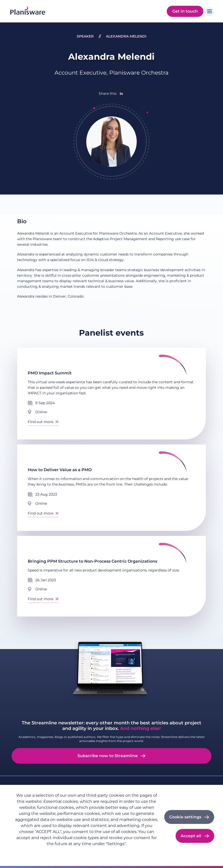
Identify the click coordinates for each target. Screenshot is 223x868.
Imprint (51, 852)
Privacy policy (26, 852)
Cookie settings (185, 817)
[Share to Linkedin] (121, 93)
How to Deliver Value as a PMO (60, 470)
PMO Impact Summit (50, 373)
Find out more (40, 422)
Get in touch (185, 11)
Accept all (191, 836)
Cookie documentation (83, 852)
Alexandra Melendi (126, 36)
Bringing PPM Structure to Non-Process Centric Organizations (92, 561)
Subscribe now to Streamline (108, 756)
